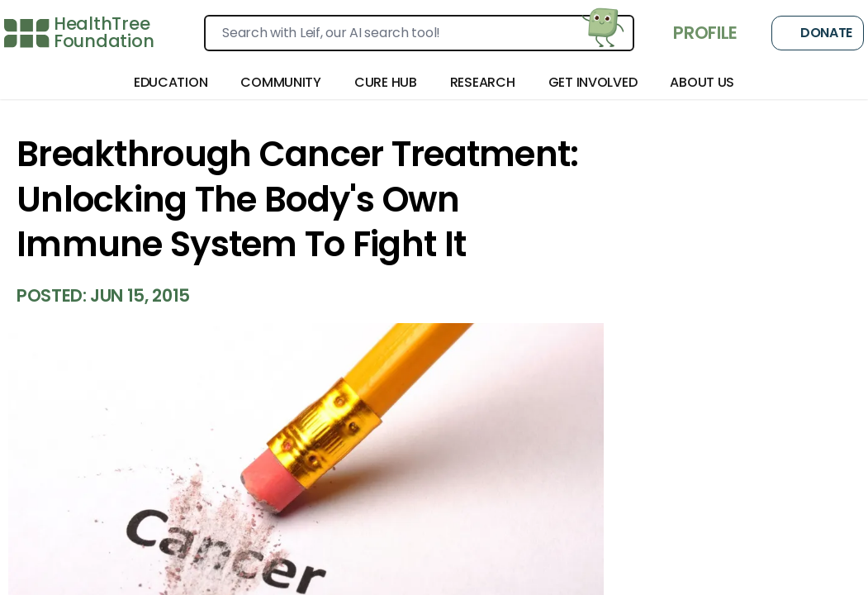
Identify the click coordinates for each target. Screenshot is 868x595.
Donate (818, 33)
